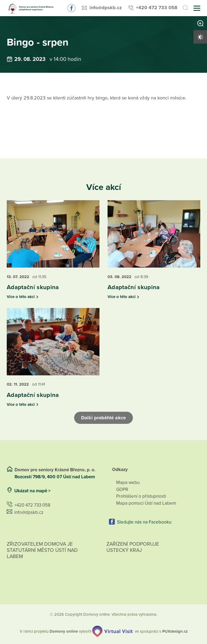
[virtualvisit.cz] (112, 631)
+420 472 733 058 (157, 8)
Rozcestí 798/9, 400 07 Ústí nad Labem (55, 477)
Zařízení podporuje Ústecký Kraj (133, 547)
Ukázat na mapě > (32, 491)
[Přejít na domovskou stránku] (32, 8)
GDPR (122, 489)
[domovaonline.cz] (64, 631)
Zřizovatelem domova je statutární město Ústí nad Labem (42, 556)
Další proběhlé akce (103, 418)
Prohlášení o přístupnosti (141, 496)
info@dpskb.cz (106, 8)
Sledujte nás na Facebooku (71, 8)
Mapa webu (128, 482)
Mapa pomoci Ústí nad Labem (146, 503)
